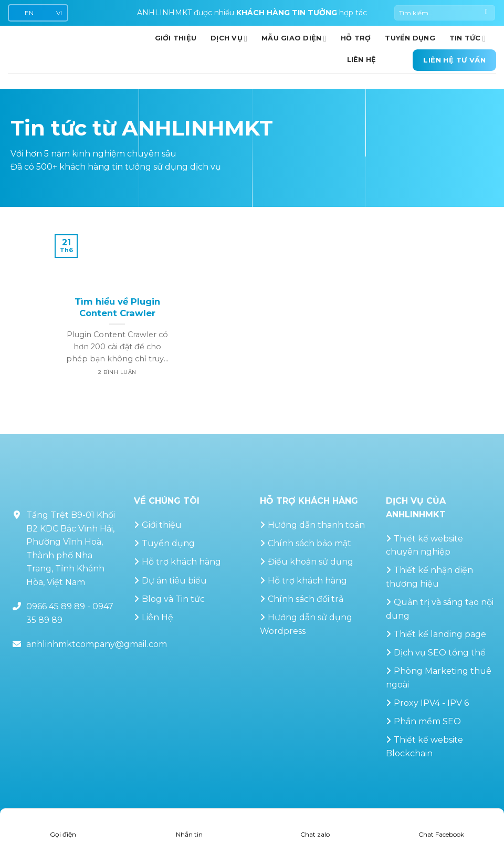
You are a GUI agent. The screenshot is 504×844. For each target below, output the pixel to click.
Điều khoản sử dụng (311, 562)
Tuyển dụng (410, 38)
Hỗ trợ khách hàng (181, 562)
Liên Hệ (157, 617)
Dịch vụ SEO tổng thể (440, 653)
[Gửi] (486, 13)
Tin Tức (468, 39)
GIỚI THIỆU (176, 38)
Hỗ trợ (356, 38)
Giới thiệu (162, 525)
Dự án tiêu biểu (174, 581)
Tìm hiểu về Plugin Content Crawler (117, 307)
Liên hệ (362, 60)
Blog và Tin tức (173, 599)
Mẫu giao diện (294, 39)
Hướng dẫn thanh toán (316, 525)
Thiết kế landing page (440, 634)
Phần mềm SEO (427, 721)
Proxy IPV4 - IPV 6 (431, 703)
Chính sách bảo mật (309, 543)
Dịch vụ (229, 39)
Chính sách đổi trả (306, 599)
